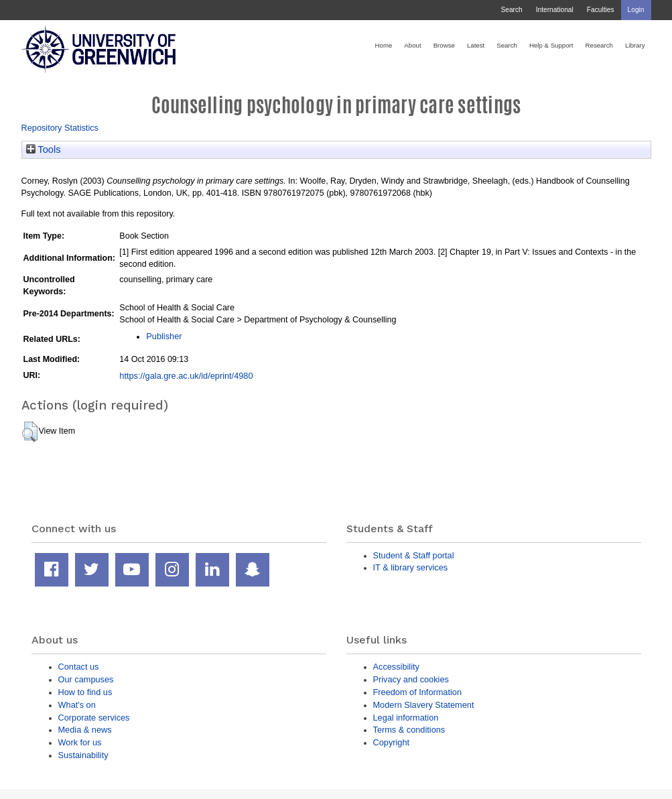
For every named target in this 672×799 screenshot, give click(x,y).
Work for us (80, 742)
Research (599, 45)
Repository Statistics (60, 128)
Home (384, 45)
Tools (44, 149)
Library (635, 45)
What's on (77, 705)
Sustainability (83, 755)
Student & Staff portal (414, 555)
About (412, 45)
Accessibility (396, 667)
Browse (444, 45)
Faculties (601, 10)
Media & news (85, 730)
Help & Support (551, 45)
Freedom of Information (418, 692)
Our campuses (86, 679)
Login (636, 10)
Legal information (406, 718)
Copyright (392, 742)
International (555, 10)
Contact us (79, 667)
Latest (476, 45)
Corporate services (94, 718)
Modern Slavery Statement (424, 705)
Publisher (164, 336)
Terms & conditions (409, 730)
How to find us (85, 692)
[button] (30, 432)
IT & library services (411, 567)
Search (511, 10)
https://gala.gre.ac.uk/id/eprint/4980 (186, 376)
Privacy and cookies (411, 679)
